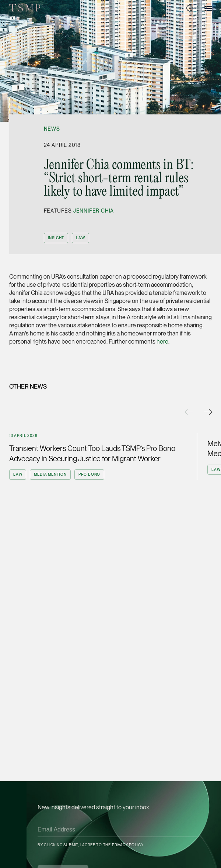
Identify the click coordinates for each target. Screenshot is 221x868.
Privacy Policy (128, 845)
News (52, 129)
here (162, 342)
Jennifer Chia (94, 211)
